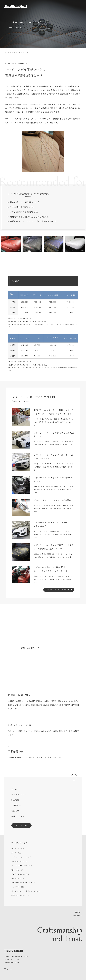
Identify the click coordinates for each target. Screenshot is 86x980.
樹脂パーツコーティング (20, 895)
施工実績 (15, 800)
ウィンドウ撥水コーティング (22, 865)
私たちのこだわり (19, 794)
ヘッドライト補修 (18, 887)
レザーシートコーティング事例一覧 (58, 590)
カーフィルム (16, 853)
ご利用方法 (16, 805)
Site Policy (79, 912)
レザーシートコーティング (21, 857)
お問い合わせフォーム (30, 648)
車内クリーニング (18, 878)
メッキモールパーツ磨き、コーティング (26, 891)
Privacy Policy (77, 915)
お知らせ (15, 811)
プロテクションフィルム (20, 874)
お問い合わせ (21, 825)
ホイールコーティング (19, 861)
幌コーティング (17, 870)
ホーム (7, 53)
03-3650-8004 (27, 659)
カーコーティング (18, 849)
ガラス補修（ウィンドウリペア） (23, 882)
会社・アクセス (18, 816)
